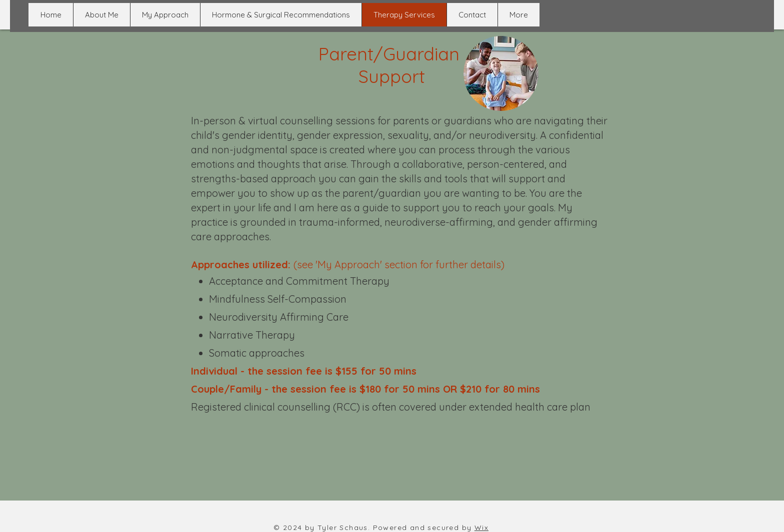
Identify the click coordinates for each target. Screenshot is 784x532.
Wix (481, 528)
